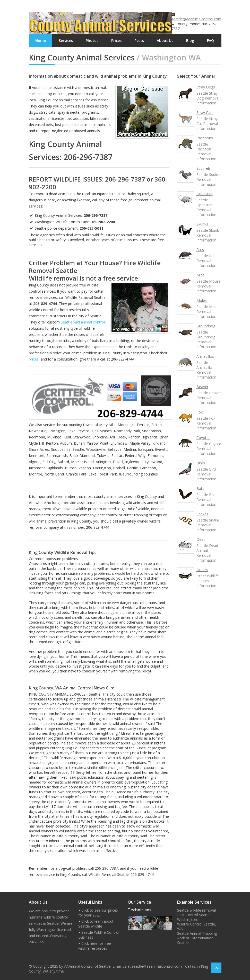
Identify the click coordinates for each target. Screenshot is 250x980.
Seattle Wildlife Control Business (99, 935)
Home (41, 41)
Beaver (202, 387)
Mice (200, 275)
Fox (200, 412)
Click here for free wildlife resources (95, 946)
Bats (200, 488)
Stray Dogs (206, 87)
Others (202, 570)
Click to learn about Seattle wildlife (96, 924)
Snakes (202, 514)
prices (34, 359)
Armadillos (205, 356)
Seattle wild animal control (83, 322)
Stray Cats (205, 113)
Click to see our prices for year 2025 (98, 913)
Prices (116, 41)
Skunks (202, 224)
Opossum (205, 194)
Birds (201, 463)
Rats (200, 250)
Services (66, 41)
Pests (139, 41)
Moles (202, 300)
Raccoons (205, 138)
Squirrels (204, 168)
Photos (92, 41)
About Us (165, 41)
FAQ (210, 41)
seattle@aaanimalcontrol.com (196, 19)
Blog (190, 41)
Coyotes (203, 438)
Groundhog (206, 326)
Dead (201, 539)
